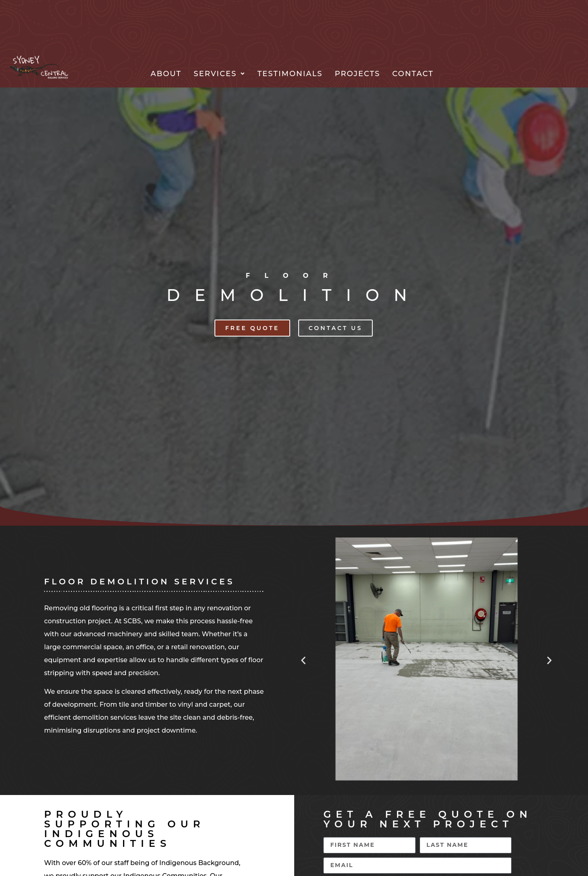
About (166, 74)
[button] (219, 74)
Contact (413, 74)
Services (219, 74)
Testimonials (290, 74)
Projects (357, 74)
